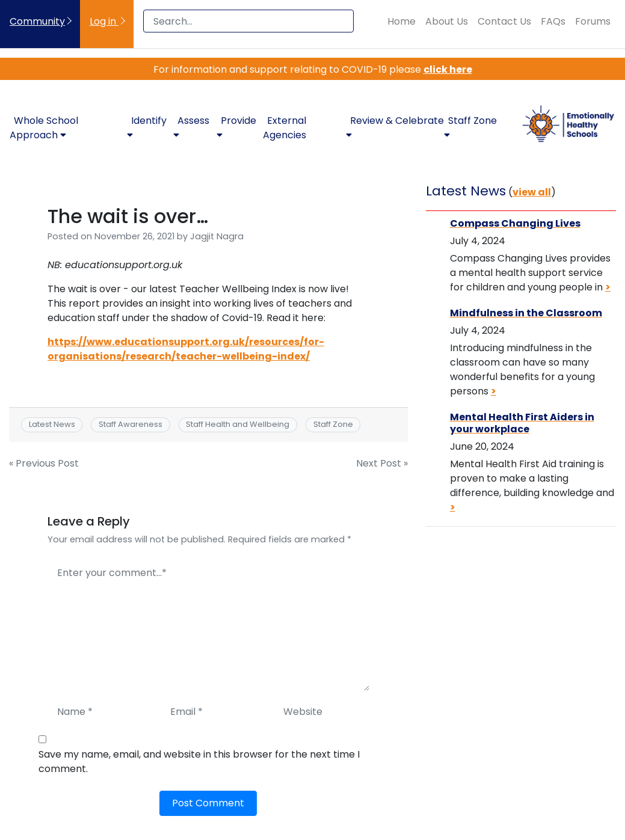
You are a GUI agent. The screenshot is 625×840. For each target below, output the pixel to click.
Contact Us (504, 21)
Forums (593, 21)
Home (402, 21)
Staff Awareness (131, 424)
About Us (447, 21)
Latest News (52, 424)
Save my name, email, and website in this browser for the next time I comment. (199, 762)
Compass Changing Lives (515, 223)
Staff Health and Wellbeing (238, 424)
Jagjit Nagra (217, 236)
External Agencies (285, 128)
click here (448, 69)
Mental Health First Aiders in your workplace (522, 423)
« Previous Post (44, 463)
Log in (104, 21)
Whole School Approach (44, 128)
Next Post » (382, 463)
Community (37, 21)
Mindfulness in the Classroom (526, 313)
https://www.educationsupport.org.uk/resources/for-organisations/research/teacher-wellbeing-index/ (186, 349)
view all (532, 192)
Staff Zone (333, 424)
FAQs (553, 21)
